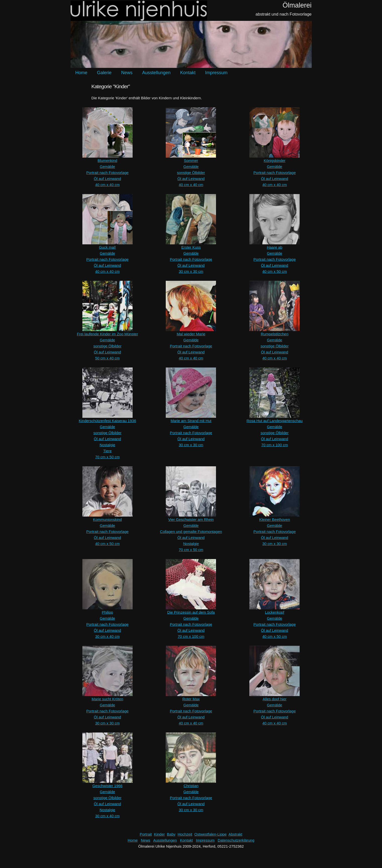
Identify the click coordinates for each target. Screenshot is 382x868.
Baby (171, 834)
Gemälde (107, 167)
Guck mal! (107, 247)
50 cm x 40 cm (107, 358)
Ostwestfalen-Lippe (210, 834)
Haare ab (275, 247)
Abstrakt (235, 834)
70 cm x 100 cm (275, 445)
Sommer (191, 161)
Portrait (146, 834)
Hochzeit (185, 834)
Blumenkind (107, 161)
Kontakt (188, 73)
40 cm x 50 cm (275, 271)
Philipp (107, 612)
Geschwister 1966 (107, 786)
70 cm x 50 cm (107, 457)
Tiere (107, 451)
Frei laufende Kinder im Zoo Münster (107, 334)
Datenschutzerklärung (236, 840)
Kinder (159, 834)
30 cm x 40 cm (107, 636)
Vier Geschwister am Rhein (191, 519)
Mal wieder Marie (191, 334)
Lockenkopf (275, 612)
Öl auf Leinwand (107, 179)
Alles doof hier (275, 699)
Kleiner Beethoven (275, 519)
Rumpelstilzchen (275, 334)
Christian (191, 786)
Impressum (216, 73)
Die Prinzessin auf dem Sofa (191, 612)
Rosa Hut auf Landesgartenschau (275, 421)
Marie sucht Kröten (107, 699)
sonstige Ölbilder (191, 173)
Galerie (104, 73)
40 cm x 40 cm (107, 185)
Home (81, 73)
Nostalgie (107, 445)
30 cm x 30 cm (191, 271)
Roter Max (191, 699)
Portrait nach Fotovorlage (107, 173)
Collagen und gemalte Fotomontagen (191, 532)
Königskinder (275, 161)
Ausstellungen (156, 73)
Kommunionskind (107, 519)
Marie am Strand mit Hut (191, 421)
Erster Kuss (191, 247)
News (127, 73)
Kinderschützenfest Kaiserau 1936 (107, 421)
